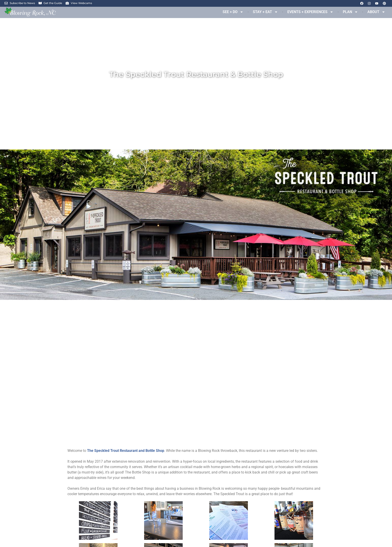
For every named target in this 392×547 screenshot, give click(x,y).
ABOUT (376, 12)
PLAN (350, 12)
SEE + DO (233, 12)
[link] (126, 451)
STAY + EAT (265, 12)
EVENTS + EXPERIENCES (310, 12)
